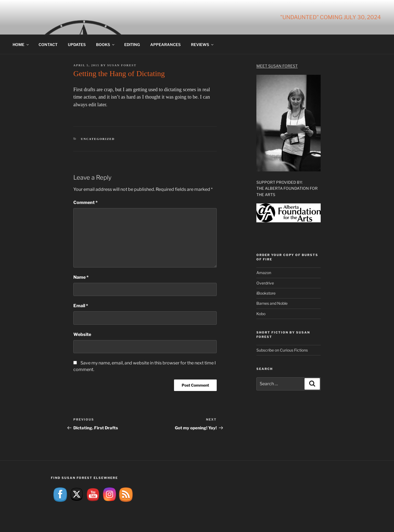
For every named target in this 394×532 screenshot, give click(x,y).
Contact (48, 44)
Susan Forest (122, 65)
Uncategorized (98, 139)
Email (81, 306)
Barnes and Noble (272, 303)
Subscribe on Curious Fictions (282, 350)
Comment (86, 202)
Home (21, 44)
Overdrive (265, 283)
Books (106, 44)
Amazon (264, 273)
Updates (77, 44)
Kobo (261, 314)
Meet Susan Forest (277, 66)
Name (81, 277)
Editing (132, 44)
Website (82, 334)
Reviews (203, 44)
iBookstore (266, 293)
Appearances (165, 44)
